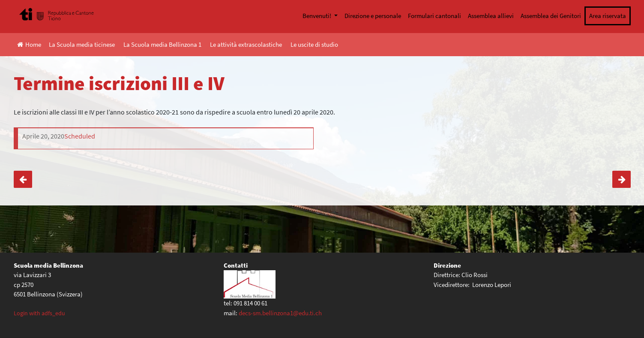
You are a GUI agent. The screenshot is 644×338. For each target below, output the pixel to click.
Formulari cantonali (434, 16)
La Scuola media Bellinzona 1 (162, 44)
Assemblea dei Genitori (551, 16)
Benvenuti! (318, 16)
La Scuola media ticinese (82, 44)
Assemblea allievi (491, 16)
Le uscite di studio (314, 44)
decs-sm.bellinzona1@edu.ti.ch (280, 313)
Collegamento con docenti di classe (622, 179)
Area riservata (608, 16)
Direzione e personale (373, 16)
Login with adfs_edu (39, 313)
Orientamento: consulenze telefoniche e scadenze (23, 179)
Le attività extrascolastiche (246, 44)
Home (29, 44)
